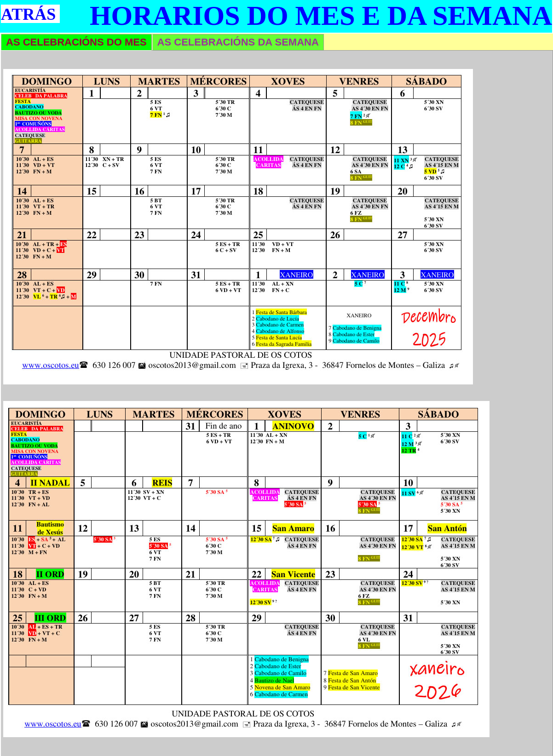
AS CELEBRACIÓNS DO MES (76, 42)
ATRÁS (28, 14)
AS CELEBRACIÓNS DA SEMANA (238, 42)
